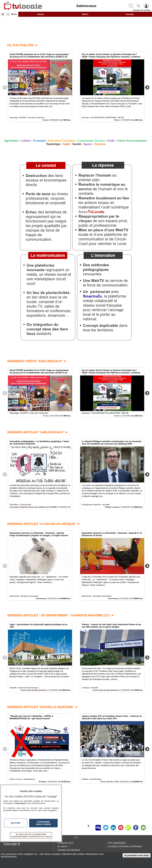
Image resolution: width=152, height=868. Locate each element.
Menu (14, 14)
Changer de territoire (142, 10)
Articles (40, 14)
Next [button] (147, 87)
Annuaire (130, 14)
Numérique (53, 144)
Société (77, 144)
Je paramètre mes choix (137, 855)
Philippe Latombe (112, 507)
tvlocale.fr (12, 844)
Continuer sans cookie (43, 823)
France (45, 120)
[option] (40, 87)
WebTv (85, 14)
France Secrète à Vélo (109, 782)
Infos (117, 843)
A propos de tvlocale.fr (69, 850)
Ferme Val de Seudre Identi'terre (34, 690)
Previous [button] (5, 87)
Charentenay (41, 598)
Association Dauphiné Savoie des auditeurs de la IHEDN (33, 507)
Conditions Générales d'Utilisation (125, 846)
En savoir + (63, 846)
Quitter (16, 823)
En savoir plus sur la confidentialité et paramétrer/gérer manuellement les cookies (31, 835)
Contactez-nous (65, 843)
